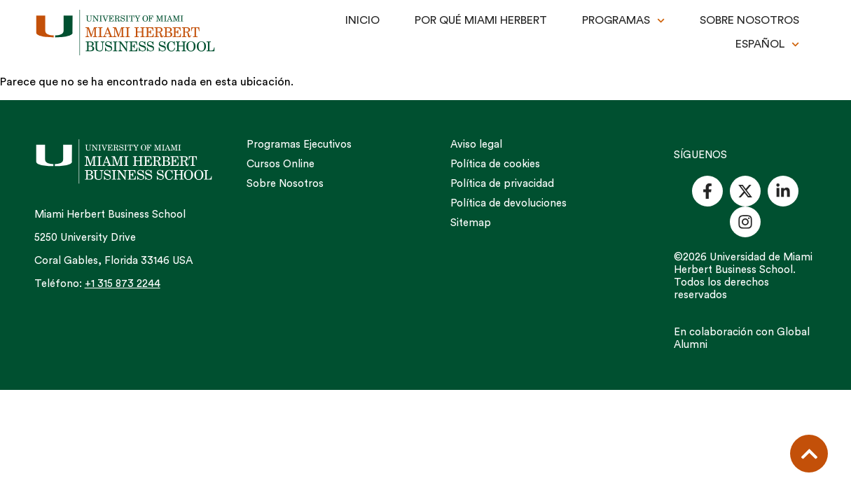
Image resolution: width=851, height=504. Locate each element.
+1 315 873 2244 (123, 284)
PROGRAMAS (623, 21)
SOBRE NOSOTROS (749, 20)
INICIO (362, 20)
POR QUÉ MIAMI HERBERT (481, 20)
